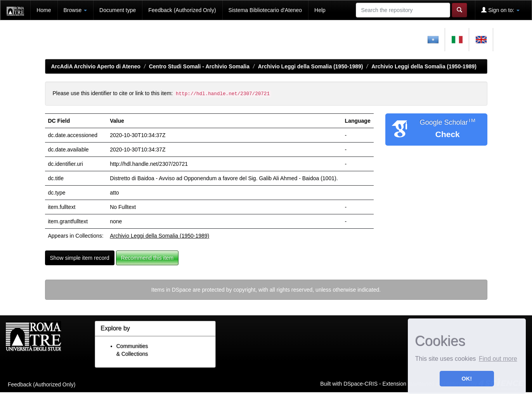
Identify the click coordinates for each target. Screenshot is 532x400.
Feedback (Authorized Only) (182, 10)
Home (44, 10)
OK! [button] (467, 379)
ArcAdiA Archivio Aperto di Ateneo (96, 66)
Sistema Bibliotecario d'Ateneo (265, 10)
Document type (118, 10)
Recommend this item (147, 258)
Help (320, 10)
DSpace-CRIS (360, 383)
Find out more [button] (498, 359)
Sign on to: (500, 10)
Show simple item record (80, 258)
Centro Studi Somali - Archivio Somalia (199, 66)
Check (448, 134)
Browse (75, 10)
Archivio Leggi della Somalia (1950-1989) (311, 66)
